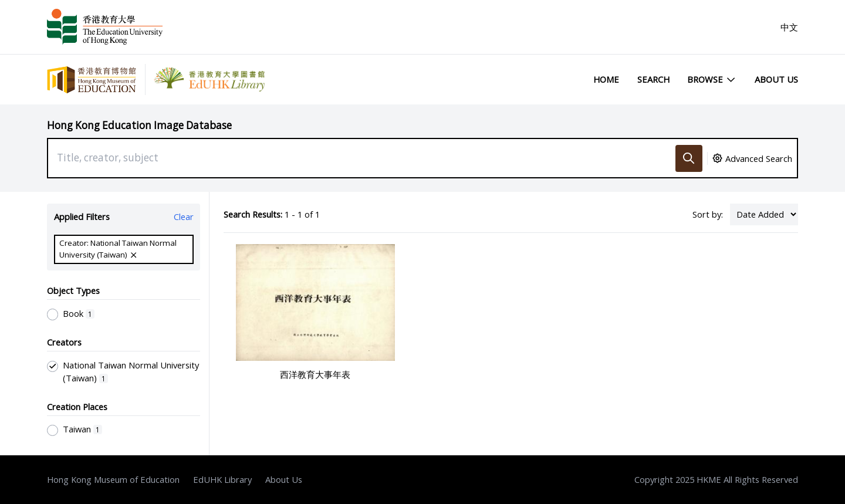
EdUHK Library (222, 479)
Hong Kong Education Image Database (139, 125)
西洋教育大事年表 (315, 374)
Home (606, 79)
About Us (776, 79)
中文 (789, 27)
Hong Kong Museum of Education (113, 479)
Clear (184, 217)
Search (653, 79)
